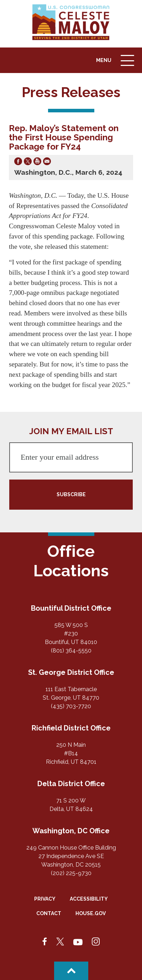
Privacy (45, 899)
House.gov (91, 913)
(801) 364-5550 (71, 651)
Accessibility (89, 899)
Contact (49, 913)
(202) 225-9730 (71, 873)
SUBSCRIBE (71, 494)
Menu (116, 64)
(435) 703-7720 (71, 706)
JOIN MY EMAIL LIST (71, 431)
